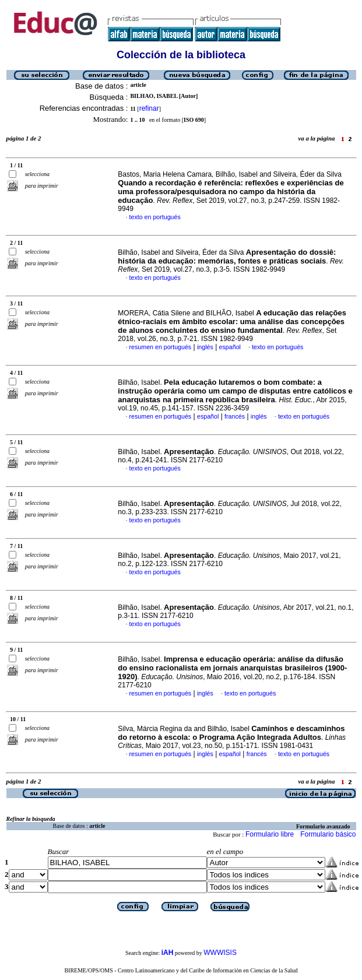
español (230, 347)
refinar (149, 108)
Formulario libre (270, 834)
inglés (205, 347)
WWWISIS (220, 953)
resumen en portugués (161, 347)
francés (235, 416)
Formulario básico (328, 834)
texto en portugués (155, 217)
